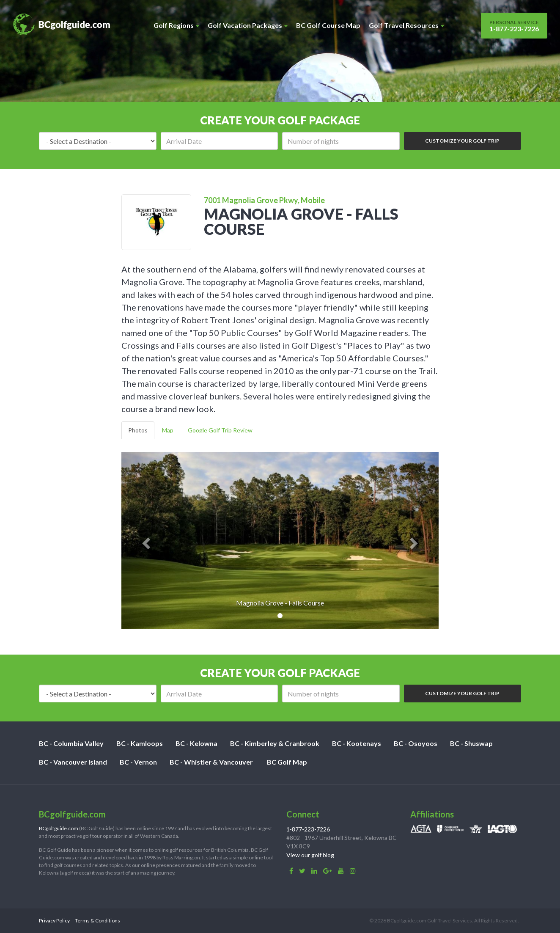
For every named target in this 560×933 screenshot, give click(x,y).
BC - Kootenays (357, 743)
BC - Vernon (138, 762)
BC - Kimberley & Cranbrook (275, 743)
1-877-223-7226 (514, 26)
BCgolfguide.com (59, 828)
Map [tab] (168, 430)
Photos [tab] (138, 430)
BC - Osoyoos (416, 743)
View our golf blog (310, 855)
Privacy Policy (54, 921)
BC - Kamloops (140, 743)
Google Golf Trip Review (220, 430)
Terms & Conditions (97, 921)
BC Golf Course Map (328, 25)
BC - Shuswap (471, 743)
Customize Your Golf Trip (462, 141)
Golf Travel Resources (406, 25)
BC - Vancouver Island (73, 762)
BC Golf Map (287, 762)
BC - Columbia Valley (71, 743)
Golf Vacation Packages (248, 25)
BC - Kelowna (196, 743)
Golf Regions (176, 25)
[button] (145, 541)
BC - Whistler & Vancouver (211, 762)
